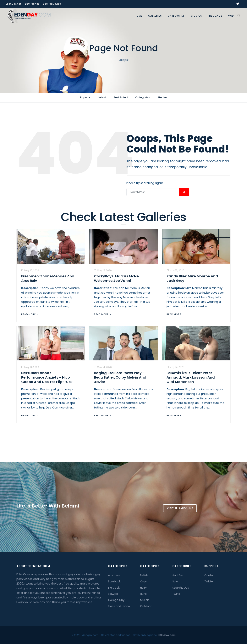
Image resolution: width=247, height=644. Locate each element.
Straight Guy (181, 588)
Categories (176, 16)
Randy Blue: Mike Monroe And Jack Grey (192, 278)
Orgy (143, 581)
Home (138, 16)
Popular (85, 97)
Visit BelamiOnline (180, 508)
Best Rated (121, 97)
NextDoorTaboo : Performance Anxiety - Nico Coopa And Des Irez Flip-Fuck (47, 377)
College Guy (116, 600)
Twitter (209, 581)
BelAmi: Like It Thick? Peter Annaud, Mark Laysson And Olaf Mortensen (191, 377)
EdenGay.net (14, 4)
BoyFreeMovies (52, 4)
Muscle (145, 600)
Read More (30, 314)
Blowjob (113, 594)
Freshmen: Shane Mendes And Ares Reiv (48, 278)
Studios (196, 16)
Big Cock (114, 588)
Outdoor (146, 606)
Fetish (144, 575)
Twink (176, 594)
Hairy (143, 588)
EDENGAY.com (167, 635)
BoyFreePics (32, 4)
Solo (175, 581)
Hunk (143, 594)
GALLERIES (155, 16)
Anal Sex (178, 575)
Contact (210, 575)
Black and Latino (119, 606)
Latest (102, 97)
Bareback (114, 581)
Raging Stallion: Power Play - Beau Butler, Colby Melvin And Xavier (120, 377)
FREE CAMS (215, 16)
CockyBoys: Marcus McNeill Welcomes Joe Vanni (118, 278)
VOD (231, 16)
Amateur (114, 575)
